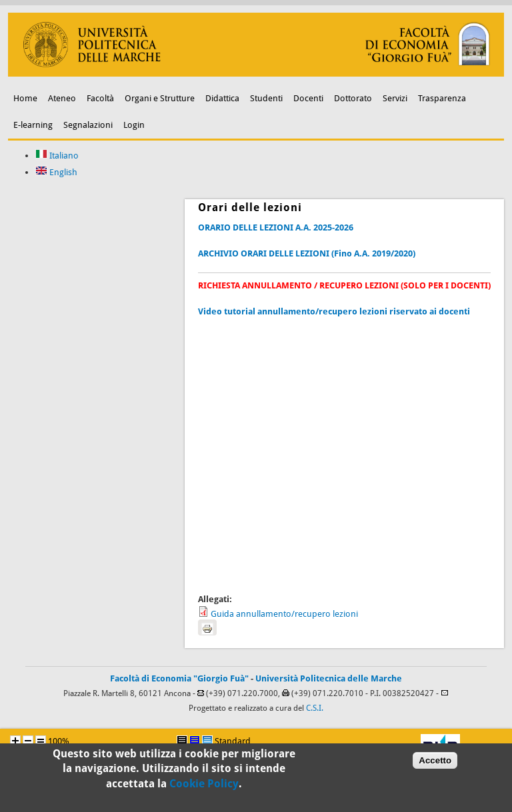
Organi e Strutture (160, 98)
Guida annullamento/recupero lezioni (284, 614)
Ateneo (62, 98)
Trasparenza (442, 98)
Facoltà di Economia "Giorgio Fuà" (179, 678)
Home (25, 98)
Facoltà (100, 98)
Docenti (308, 98)
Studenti (266, 98)
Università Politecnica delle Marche (329, 678)
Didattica (222, 98)
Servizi (395, 98)
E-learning (33, 125)
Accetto (435, 764)
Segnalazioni (88, 125)
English (56, 172)
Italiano (57, 156)
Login (134, 125)
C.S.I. (315, 708)
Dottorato (353, 98)
